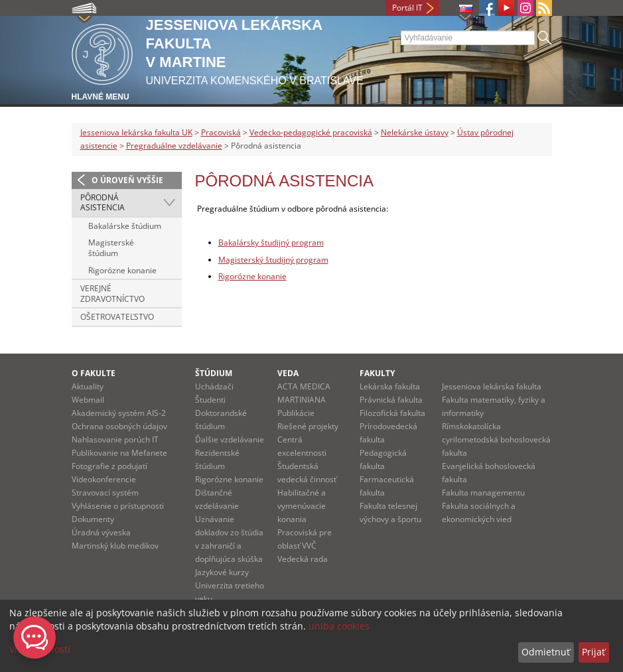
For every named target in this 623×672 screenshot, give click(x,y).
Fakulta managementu (483, 493)
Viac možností (40, 649)
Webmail (88, 400)
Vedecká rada (303, 559)
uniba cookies (339, 626)
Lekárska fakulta (390, 386)
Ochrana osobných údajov (119, 426)
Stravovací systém (105, 493)
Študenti (210, 400)
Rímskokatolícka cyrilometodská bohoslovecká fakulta (496, 439)
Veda (288, 373)
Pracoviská (221, 132)
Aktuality (88, 386)
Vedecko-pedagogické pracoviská (311, 132)
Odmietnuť (546, 652)
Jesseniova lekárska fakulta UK (136, 132)
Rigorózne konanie (122, 270)
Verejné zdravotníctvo (112, 294)
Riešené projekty (308, 426)
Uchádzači (214, 386)
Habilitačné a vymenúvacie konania (302, 506)
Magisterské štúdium (111, 248)
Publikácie (296, 413)
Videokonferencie (104, 479)
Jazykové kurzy (222, 572)
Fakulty (377, 373)
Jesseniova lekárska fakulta (492, 386)
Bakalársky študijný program (271, 242)
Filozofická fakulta (392, 413)
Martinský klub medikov (115, 546)
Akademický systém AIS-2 (119, 413)
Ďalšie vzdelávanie (230, 439)
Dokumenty (93, 519)
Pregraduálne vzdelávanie (174, 146)
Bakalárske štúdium (125, 226)
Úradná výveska (101, 532)
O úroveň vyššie (127, 180)
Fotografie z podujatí (109, 466)
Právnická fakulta (391, 400)
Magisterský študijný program (273, 260)
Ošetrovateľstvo (117, 317)
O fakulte (94, 373)
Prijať (593, 652)
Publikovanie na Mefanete (119, 453)
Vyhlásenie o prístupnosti (118, 506)
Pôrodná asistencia (103, 203)
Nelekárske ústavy (415, 132)
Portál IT (407, 8)
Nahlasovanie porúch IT (115, 439)
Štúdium (214, 373)
